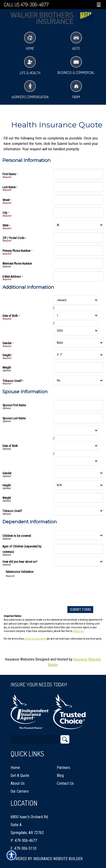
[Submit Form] (80, 610)
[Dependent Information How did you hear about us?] (78, 562)
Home (30, 41)
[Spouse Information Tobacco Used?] (78, 511)
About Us (18, 783)
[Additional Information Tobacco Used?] (78, 381)
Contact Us (65, 783)
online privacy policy (36, 639)
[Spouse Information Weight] (78, 498)
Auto (76, 41)
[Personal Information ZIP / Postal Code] (78, 238)
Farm (76, 90)
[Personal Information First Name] (78, 174)
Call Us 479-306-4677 (26, 5)
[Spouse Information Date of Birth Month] (76, 431)
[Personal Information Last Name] (78, 187)
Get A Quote (20, 775)
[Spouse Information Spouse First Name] (78, 405)
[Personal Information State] (78, 225)
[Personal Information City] (78, 213)
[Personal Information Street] (78, 200)
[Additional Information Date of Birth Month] (76, 300)
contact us (78, 631)
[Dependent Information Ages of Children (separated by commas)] (78, 549)
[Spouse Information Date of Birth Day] (76, 446)
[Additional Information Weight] (78, 367)
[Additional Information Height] (78, 355)
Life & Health (30, 66)
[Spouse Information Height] (78, 485)
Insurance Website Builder (58, 859)
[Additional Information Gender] (78, 343)
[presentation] (43, 587)
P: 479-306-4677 (24, 841)
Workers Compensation (30, 90)
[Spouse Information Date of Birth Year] (76, 461)
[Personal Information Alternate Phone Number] (78, 263)
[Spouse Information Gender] (78, 473)
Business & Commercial (76, 66)
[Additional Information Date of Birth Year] (76, 331)
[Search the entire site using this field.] (35, 739)
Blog (60, 775)
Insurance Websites (20, 659)
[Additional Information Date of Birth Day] (76, 315)
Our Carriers (20, 791)
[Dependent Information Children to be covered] (78, 536)
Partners (63, 768)
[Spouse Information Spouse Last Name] (78, 418)
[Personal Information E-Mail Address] (78, 276)
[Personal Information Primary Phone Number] (78, 251)
